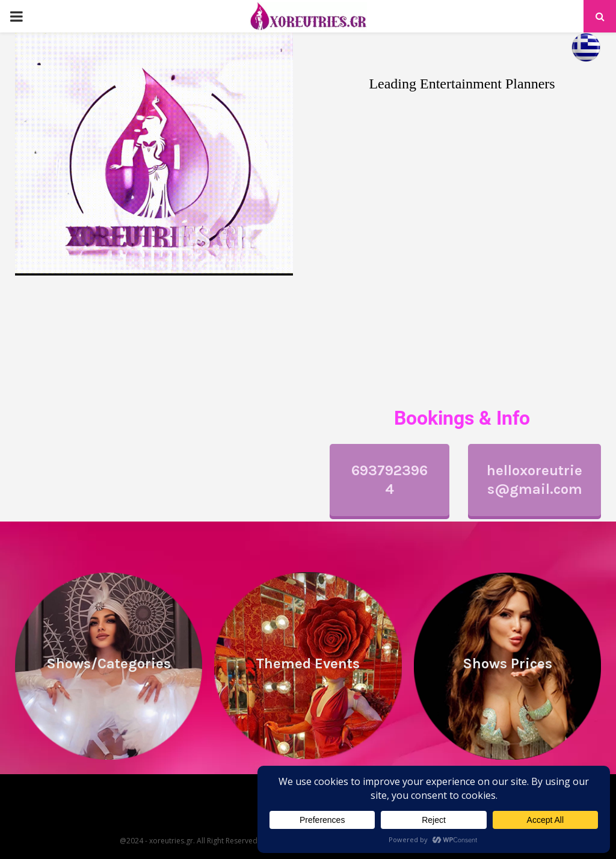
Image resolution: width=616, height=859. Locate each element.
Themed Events (308, 663)
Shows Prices (507, 663)
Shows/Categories (109, 663)
